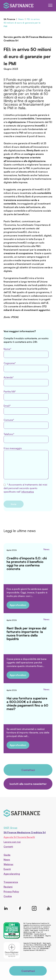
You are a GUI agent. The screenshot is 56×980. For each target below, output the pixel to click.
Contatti (8, 847)
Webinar (9, 864)
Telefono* (26, 438)
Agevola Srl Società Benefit (19, 837)
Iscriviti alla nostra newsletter (28, 784)
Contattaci (28, 770)
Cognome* (26, 367)
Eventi (7, 869)
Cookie (8, 896)
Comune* (26, 424)
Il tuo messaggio (26, 463)
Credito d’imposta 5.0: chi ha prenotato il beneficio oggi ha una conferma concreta (27, 563)
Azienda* (26, 381)
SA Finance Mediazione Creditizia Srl (25, 832)
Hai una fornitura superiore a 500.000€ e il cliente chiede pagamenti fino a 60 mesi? (27, 703)
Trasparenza (11, 882)
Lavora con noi (12, 842)
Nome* (26, 353)
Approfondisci (18, 605)
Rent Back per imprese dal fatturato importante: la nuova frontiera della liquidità (26, 633)
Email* (26, 409)
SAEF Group (10, 828)
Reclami (8, 887)
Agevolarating (12, 874)
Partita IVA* (26, 395)
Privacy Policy (11, 892)
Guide (7, 855)
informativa (28, 492)
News (46, 549)
